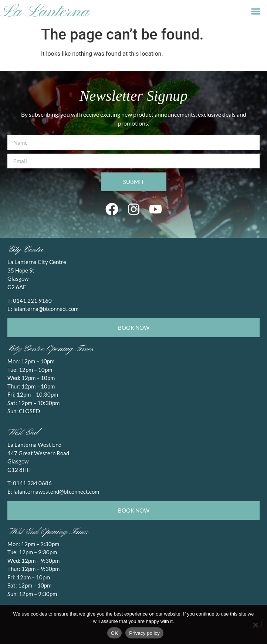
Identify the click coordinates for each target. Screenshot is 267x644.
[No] (255, 624)
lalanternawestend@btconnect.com (56, 491)
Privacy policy (144, 633)
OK (114, 633)
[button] (256, 11)
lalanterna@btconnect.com (46, 309)
